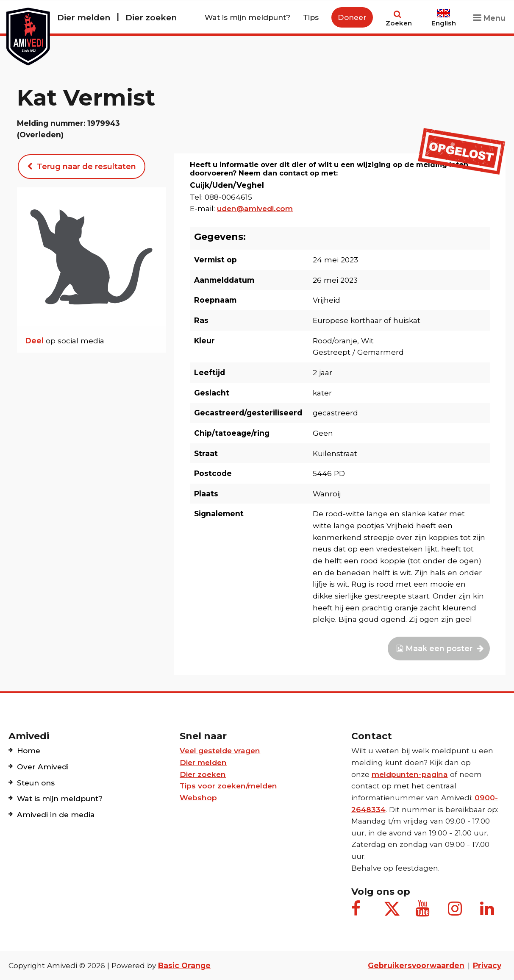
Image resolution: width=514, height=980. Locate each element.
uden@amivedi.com (255, 208)
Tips (311, 17)
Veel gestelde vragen (220, 750)
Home (29, 750)
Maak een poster (439, 649)
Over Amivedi (43, 767)
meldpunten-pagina (410, 774)
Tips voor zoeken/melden (228, 786)
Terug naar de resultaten (82, 167)
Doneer (352, 17)
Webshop (198, 798)
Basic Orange (184, 965)
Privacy (487, 965)
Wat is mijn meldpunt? (247, 17)
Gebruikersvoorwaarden (416, 965)
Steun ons (36, 783)
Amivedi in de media (56, 814)
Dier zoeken (151, 17)
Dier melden (84, 17)
